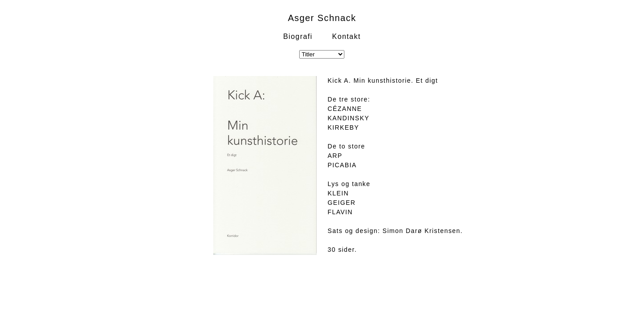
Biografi (298, 36)
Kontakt (347, 36)
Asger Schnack (322, 18)
